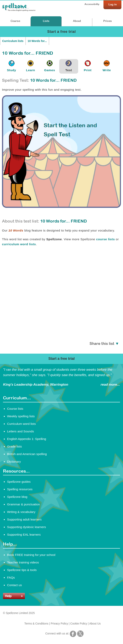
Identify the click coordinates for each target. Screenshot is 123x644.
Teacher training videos (23, 562)
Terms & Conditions (36, 624)
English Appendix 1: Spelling (27, 439)
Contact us (14, 585)
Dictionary (14, 462)
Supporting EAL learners (24, 535)
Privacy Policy (59, 624)
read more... (110, 385)
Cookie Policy (79, 624)
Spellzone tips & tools (22, 570)
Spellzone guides (19, 482)
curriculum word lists (19, 244)
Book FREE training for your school (31, 555)
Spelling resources (20, 489)
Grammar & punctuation (23, 504)
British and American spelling (27, 454)
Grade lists (14, 446)
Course (15, 21)
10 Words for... (37, 41)
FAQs (11, 577)
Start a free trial (61, 32)
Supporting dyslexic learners (26, 527)
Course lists (15, 409)
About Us (95, 624)
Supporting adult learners (24, 519)
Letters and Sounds (20, 431)
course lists (105, 239)
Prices (108, 21)
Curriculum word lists (21, 424)
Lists (46, 21)
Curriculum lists (13, 41)
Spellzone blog (17, 497)
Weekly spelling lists (21, 416)
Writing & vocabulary (21, 512)
